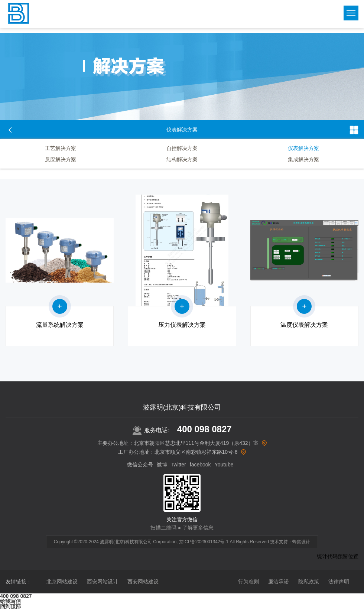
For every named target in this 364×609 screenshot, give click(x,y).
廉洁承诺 (279, 582)
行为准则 (248, 582)
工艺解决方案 (61, 148)
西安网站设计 (103, 582)
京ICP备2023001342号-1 (204, 542)
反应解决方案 (61, 159)
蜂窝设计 (301, 542)
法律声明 (339, 582)
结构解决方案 (182, 159)
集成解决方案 (303, 159)
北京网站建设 (62, 582)
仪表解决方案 (303, 148)
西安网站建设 (143, 582)
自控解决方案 (182, 148)
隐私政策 (309, 582)
